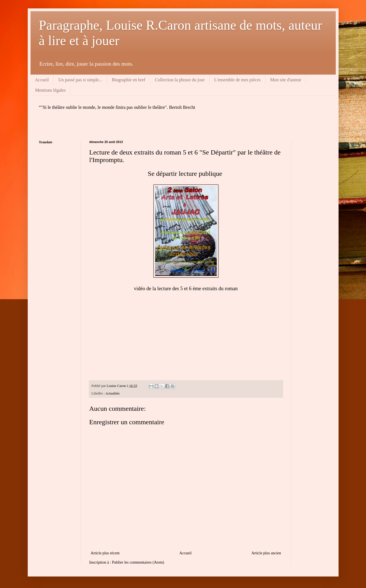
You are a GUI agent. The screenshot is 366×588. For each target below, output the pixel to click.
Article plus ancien (266, 553)
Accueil (42, 80)
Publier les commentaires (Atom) (138, 562)
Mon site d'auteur (286, 80)
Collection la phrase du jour (180, 80)
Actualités (112, 393)
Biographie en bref (129, 80)
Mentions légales (51, 90)
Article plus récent (105, 553)
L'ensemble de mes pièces (237, 80)
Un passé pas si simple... (80, 80)
